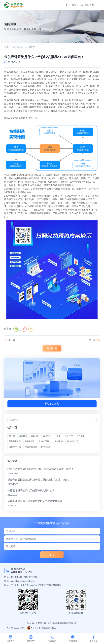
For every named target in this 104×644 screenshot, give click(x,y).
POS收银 (59, 441)
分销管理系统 (45, 441)
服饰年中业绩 (15, 447)
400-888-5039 (22, 572)
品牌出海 (47, 436)
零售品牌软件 (15, 441)
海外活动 (81, 436)
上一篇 (12, 340)
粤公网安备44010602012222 (41, 628)
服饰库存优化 (73, 441)
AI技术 (58, 436)
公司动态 (30, 47)
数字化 (12, 436)
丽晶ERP (69, 436)
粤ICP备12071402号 (16, 628)
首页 (6, 47)
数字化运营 (46, 447)
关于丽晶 (17, 47)
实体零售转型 (31, 447)
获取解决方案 (52, 404)
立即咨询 (89, 5)
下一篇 (92, 340)
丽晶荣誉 (35, 436)
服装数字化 (30, 441)
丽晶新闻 (23, 436)
